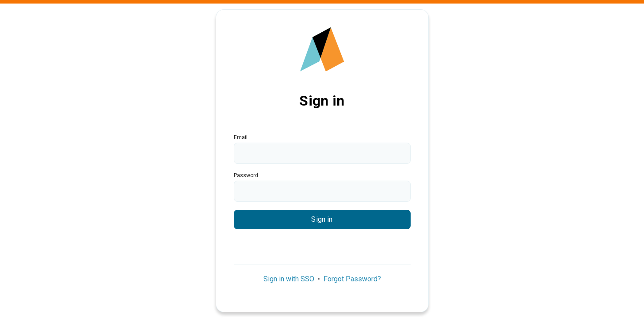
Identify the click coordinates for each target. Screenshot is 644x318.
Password (246, 175)
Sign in (322, 219)
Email (241, 137)
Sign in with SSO (289, 279)
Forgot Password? (352, 279)
